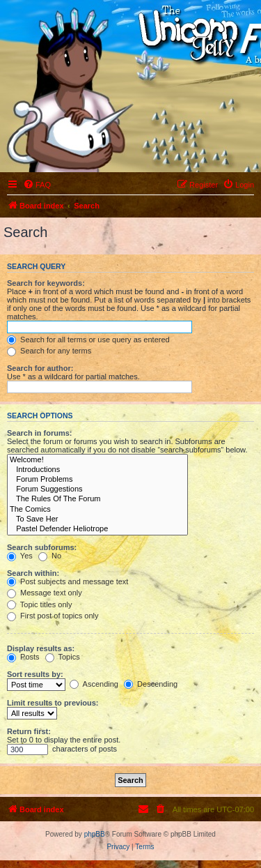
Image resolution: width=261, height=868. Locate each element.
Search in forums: (40, 433)
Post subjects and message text (68, 581)
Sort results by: (35, 674)
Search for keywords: (46, 283)
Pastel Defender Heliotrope (97, 529)
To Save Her (97, 519)
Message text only (45, 593)
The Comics (97, 510)
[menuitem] (37, 185)
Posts (23, 657)
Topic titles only (39, 604)
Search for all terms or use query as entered (88, 340)
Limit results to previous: (53, 703)
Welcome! (97, 460)
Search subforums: (42, 547)
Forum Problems (97, 480)
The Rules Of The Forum (97, 499)
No (50, 556)
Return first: (29, 731)
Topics (63, 657)
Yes (20, 556)
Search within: (33, 573)
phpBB (95, 834)
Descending (151, 684)
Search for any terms (49, 351)
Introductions (97, 470)
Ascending (94, 684)
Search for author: (40, 368)
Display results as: (41, 648)
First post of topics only (53, 616)
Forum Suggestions (97, 489)
